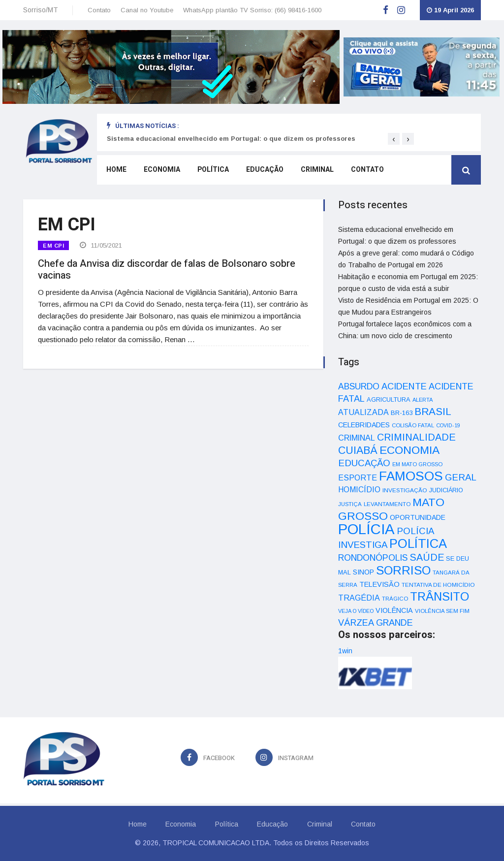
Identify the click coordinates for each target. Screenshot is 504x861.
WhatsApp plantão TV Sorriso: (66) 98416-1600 (252, 10)
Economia (159, 171)
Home (115, 171)
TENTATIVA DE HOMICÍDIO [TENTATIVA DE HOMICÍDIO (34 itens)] (438, 585)
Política (209, 171)
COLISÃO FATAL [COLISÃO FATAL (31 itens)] (413, 425)
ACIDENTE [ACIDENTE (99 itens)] (404, 386)
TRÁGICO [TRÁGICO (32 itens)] (395, 599)
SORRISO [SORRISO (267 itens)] (403, 570)
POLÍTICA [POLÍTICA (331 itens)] (418, 543)
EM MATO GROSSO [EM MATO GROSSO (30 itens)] (417, 464)
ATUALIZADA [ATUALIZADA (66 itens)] (363, 412)
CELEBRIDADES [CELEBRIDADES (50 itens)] (364, 425)
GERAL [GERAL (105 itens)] (461, 477)
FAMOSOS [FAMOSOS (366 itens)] (411, 476)
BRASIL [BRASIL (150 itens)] (433, 411)
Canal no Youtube (147, 10)
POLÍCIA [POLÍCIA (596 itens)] (366, 529)
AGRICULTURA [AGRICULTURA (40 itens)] (389, 399)
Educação (259, 171)
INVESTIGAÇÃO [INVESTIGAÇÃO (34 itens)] (405, 490)
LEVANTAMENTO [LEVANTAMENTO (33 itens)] (387, 504)
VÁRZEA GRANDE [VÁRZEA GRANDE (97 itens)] (376, 623)
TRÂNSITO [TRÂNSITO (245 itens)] (440, 596)
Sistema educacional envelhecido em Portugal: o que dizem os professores (231, 139)
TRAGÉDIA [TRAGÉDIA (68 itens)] (359, 598)
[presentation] (394, 139)
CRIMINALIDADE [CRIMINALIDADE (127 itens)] (416, 437)
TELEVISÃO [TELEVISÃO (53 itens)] (379, 584)
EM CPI (53, 246)
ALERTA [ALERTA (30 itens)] (423, 400)
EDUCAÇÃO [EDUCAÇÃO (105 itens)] (364, 463)
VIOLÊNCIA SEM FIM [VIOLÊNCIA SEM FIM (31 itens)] (442, 611)
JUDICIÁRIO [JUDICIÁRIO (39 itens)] (446, 490)
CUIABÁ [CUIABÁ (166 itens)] (358, 450)
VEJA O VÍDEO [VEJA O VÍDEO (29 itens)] (356, 611)
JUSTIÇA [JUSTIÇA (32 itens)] (350, 504)
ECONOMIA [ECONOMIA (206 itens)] (409, 450)
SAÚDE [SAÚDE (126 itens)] (427, 557)
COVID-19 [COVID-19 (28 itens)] (448, 425)
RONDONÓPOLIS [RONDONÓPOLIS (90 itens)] (373, 558)
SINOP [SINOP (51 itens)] (363, 572)
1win (345, 651)
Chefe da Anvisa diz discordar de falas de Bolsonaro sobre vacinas (167, 268)
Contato (99, 10)
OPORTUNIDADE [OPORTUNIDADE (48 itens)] (418, 517)
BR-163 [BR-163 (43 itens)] (402, 413)
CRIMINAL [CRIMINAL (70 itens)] (357, 438)
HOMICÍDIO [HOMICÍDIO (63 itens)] (359, 490)
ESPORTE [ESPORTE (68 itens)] (358, 478)
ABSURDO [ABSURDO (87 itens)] (359, 386)
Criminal (310, 171)
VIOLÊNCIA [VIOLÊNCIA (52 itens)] (394, 610)
